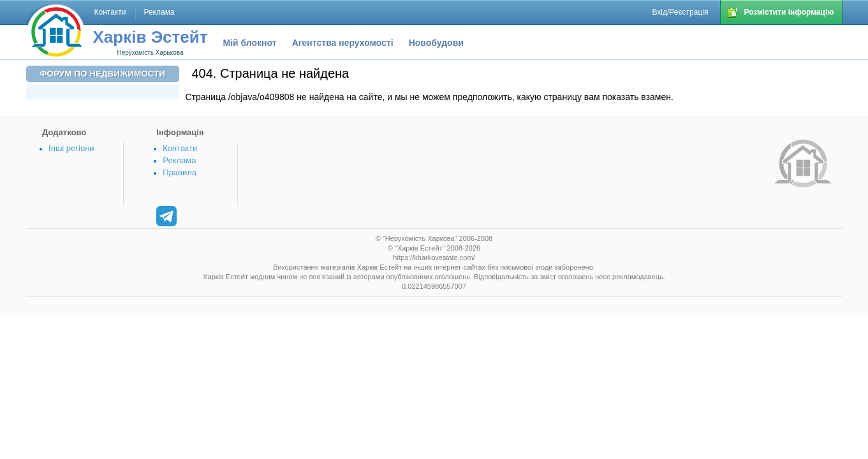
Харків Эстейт (151, 37)
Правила (180, 172)
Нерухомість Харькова (150, 53)
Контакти (180, 148)
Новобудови (436, 43)
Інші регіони (71, 148)
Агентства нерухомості (343, 43)
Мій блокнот (250, 43)
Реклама (179, 160)
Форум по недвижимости (102, 74)
